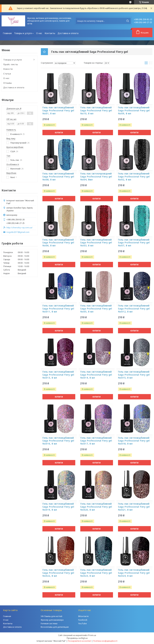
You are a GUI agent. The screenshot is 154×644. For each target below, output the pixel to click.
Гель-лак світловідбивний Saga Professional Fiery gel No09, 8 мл (134, 111)
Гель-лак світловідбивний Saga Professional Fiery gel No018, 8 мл (134, 441)
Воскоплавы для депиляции (55, 627)
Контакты (50, 33)
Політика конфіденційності (105, 641)
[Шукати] (128, 21)
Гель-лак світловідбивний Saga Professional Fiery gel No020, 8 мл (96, 507)
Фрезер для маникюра (52, 620)
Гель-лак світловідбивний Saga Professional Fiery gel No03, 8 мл (96, 243)
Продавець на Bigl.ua (77, 638)
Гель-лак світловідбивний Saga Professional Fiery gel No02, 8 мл (134, 177)
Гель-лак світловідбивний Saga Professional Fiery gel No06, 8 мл (58, 243)
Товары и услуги (23, 33)
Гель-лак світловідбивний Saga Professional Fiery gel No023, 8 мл (96, 573)
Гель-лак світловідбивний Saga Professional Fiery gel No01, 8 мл (58, 111)
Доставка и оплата (68, 33)
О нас (39, 33)
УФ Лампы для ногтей (51, 616)
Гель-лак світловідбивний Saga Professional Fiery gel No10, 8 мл (96, 111)
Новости (8, 69)
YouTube (82, 623)
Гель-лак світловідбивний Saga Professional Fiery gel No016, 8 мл (58, 441)
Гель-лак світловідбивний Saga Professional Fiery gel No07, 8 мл (134, 243)
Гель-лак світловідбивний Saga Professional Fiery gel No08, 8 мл (58, 177)
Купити (59, 133)
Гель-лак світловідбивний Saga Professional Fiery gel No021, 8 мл (134, 507)
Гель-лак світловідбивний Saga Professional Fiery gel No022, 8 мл (58, 573)
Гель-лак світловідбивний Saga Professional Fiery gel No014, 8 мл (96, 375)
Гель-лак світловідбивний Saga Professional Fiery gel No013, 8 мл (58, 375)
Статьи (7, 74)
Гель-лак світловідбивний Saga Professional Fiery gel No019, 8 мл (58, 507)
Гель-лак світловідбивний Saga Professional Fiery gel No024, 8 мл (134, 573)
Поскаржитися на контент (80, 641)
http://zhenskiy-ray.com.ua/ (19, 228)
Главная (7, 33)
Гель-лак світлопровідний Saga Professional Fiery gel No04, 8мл (96, 177)
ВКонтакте (83, 616)
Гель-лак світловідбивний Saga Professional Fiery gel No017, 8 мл (96, 441)
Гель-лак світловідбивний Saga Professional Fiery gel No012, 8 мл (134, 309)
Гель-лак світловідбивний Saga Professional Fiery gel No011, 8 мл (58, 309)
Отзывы (8, 83)
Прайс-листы (11, 64)
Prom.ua (92, 635)
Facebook (83, 620)
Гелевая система (49, 623)
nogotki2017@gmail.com (18, 232)
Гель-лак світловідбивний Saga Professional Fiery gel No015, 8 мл (134, 375)
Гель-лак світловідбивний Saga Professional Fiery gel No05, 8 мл (96, 309)
